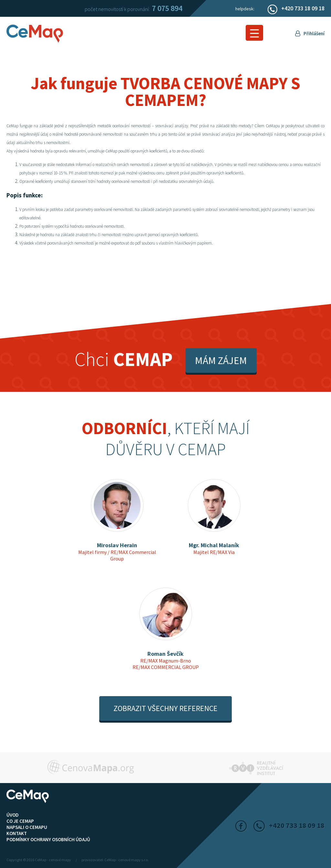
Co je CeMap (20, 821)
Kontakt (17, 833)
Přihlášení (314, 33)
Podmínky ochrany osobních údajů (48, 839)
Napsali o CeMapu (27, 827)
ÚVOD (13, 815)
